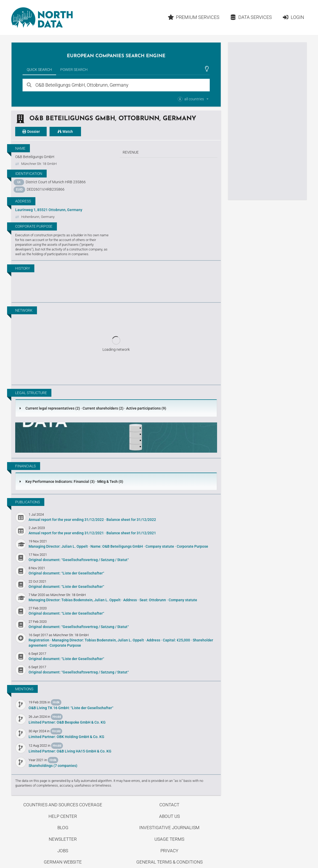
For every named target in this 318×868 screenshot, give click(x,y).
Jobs (63, 851)
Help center (63, 816)
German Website (63, 862)
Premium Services (194, 17)
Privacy (169, 851)
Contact (169, 805)
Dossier (31, 132)
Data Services (251, 17)
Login (293, 17)
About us (169, 816)
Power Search (74, 70)
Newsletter (63, 839)
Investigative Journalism (169, 828)
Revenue (131, 152)
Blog (63, 828)
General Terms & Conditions (169, 862)
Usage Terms (169, 839)
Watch (65, 132)
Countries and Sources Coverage (63, 805)
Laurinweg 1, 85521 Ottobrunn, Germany (49, 210)
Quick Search (39, 70)
